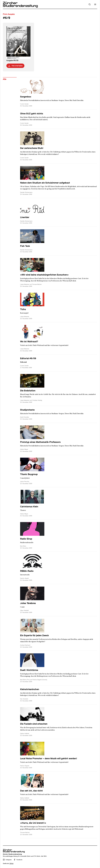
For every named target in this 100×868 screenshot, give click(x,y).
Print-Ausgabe (9, 14)
